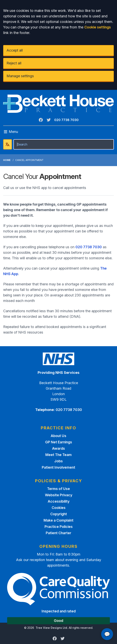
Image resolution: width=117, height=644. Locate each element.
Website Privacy (59, 495)
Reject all (14, 63)
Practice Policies (59, 527)
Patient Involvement (58, 467)
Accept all (15, 50)
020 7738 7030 (66, 120)
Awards (58, 448)
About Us (58, 436)
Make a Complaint (58, 520)
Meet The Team (58, 455)
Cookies (59, 508)
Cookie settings (98, 27)
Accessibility (59, 501)
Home (7, 160)
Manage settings (20, 76)
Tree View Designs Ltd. (52, 628)
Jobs (58, 461)
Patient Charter (58, 533)
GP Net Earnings (59, 442)
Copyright (59, 514)
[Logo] (58, 104)
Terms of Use (58, 489)
